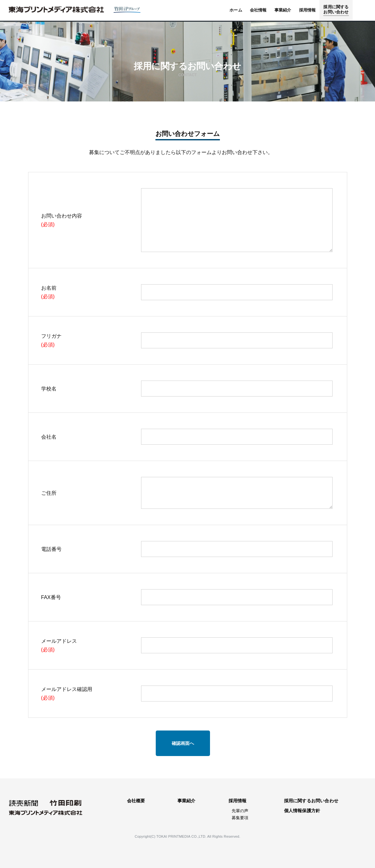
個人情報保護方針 (302, 811)
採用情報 (238, 801)
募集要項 (240, 818)
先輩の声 (240, 811)
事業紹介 (187, 801)
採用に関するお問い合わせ (311, 801)
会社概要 (136, 801)
